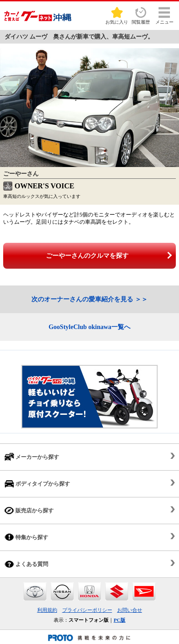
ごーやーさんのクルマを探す (87, 256)
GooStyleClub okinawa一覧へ (89, 327)
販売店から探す (29, 510)
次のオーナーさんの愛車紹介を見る (82, 299)
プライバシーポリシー (87, 610)
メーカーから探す (32, 457)
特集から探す (26, 537)
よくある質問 (26, 564)
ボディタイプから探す (37, 484)
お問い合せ (130, 610)
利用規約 (47, 610)
